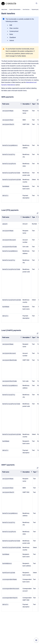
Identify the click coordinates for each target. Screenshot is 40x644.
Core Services (26, 9)
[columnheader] (12, 105)
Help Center (4, 9)
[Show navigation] (36, 640)
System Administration (15, 9)
